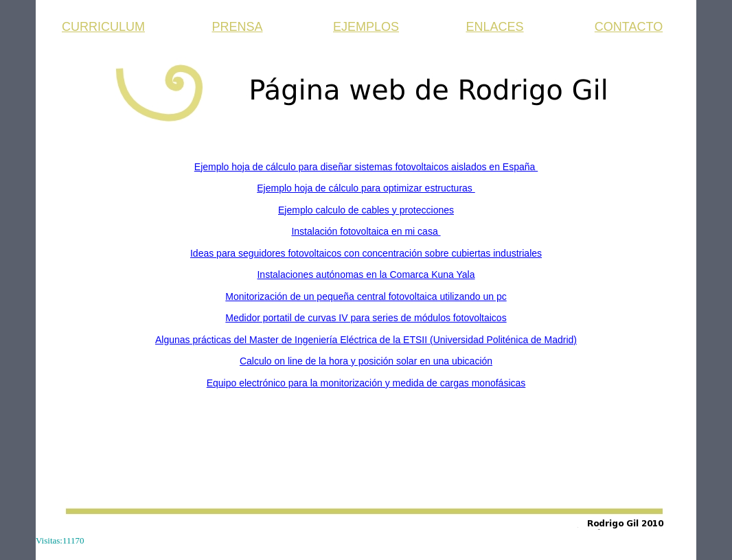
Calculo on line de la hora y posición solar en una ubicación (366, 361)
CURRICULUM (103, 27)
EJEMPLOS (366, 27)
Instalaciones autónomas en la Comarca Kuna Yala (366, 275)
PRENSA (237, 27)
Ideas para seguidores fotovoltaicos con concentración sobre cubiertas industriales (366, 253)
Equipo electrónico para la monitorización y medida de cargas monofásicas (366, 383)
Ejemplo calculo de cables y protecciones (366, 210)
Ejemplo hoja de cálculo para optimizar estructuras (366, 188)
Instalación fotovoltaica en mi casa (366, 231)
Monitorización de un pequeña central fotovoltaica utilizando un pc (366, 296)
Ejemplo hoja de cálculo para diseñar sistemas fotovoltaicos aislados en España (366, 167)
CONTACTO (629, 27)
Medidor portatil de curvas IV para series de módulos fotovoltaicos (366, 318)
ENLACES (494, 27)
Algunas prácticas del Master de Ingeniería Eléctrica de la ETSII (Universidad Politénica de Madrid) (366, 340)
